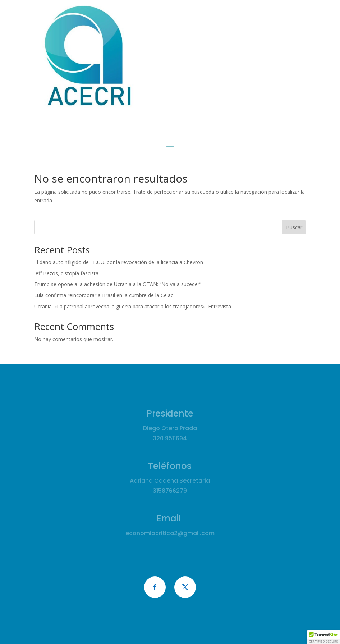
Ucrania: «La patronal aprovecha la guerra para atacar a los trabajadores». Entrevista (133, 306)
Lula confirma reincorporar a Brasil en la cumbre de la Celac (104, 295)
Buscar (294, 227)
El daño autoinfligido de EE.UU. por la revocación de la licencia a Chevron (119, 262)
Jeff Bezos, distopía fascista (66, 273)
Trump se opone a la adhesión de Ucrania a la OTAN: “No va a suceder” (118, 284)
